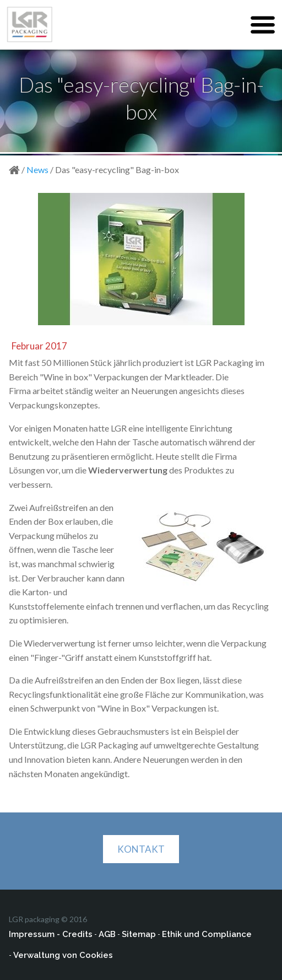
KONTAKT (141, 849)
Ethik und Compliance (207, 934)
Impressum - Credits (51, 934)
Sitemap (139, 934)
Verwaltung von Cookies (63, 955)
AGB (107, 934)
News (37, 169)
